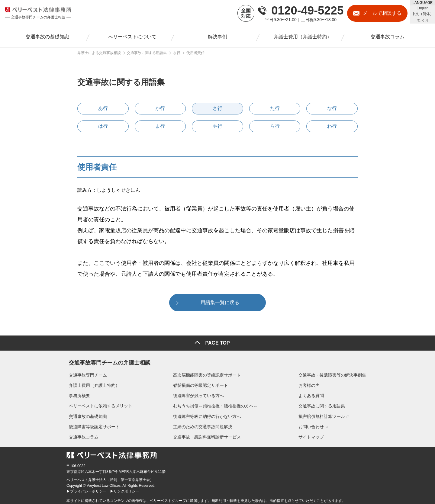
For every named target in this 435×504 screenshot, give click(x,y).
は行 (103, 126)
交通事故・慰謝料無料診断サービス (207, 435)
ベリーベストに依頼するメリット (98, 404)
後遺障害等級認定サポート (92, 424)
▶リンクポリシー (124, 489)
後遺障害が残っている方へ (198, 393)
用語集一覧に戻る (220, 302)
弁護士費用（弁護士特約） (92, 383)
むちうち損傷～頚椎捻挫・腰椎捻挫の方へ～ (215, 404)
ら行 (275, 126)
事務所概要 (77, 393)
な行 (332, 108)
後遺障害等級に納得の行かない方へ (207, 414)
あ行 (103, 108)
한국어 (423, 20)
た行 (275, 108)
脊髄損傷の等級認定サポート (201, 383)
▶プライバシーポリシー (86, 489)
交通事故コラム (81, 435)
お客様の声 (311, 383)
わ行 (332, 126)
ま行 (160, 126)
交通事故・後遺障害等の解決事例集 (335, 373)
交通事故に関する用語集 (324, 404)
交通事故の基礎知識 (85, 414)
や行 (217, 126)
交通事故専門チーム (85, 373)
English (422, 8)
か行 (160, 108)
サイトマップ (314, 435)
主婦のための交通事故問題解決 (203, 424)
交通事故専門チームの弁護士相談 (107, 359)
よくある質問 (314, 393)
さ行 (217, 108)
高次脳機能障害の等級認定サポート (207, 373)
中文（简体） (423, 14)
